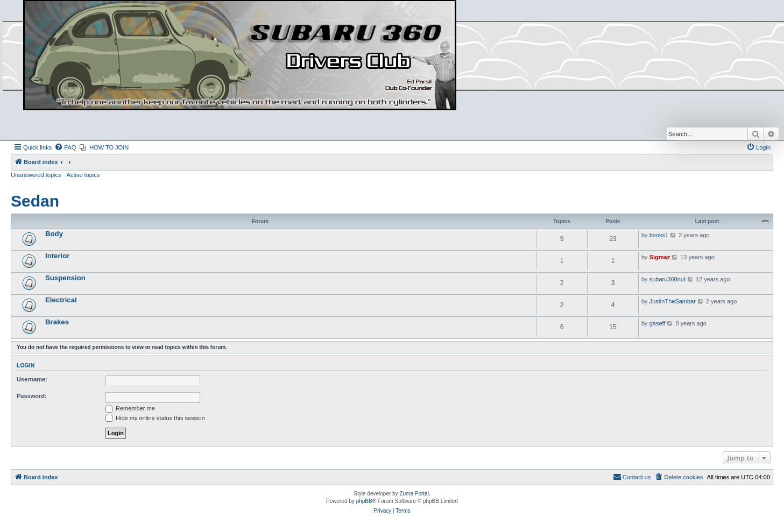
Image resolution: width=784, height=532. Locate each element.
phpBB (364, 501)
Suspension (65, 278)
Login (26, 365)
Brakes (57, 322)
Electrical (61, 300)
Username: (32, 379)
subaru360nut (668, 279)
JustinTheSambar (673, 301)
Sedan (35, 201)
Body (54, 234)
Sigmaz (660, 257)
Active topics (83, 175)
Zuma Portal (414, 494)
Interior (57, 256)
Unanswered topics (36, 175)
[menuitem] (65, 147)
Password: (32, 396)
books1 (659, 235)
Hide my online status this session (155, 418)
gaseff (658, 323)
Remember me (130, 408)
